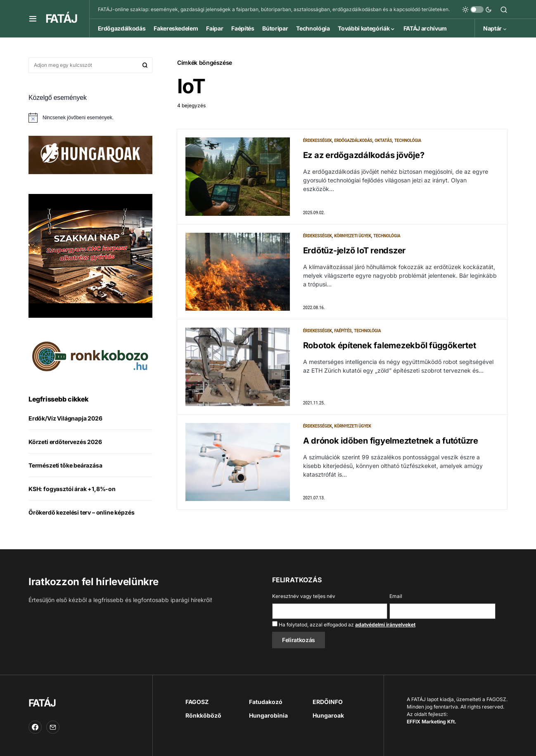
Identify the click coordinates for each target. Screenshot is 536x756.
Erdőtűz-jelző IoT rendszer (355, 250)
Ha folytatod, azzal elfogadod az (344, 624)
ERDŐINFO (328, 702)
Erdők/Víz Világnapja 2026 (65, 418)
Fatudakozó (266, 702)
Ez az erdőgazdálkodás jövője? (364, 155)
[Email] (53, 727)
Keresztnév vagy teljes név (304, 596)
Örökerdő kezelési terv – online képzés (81, 512)
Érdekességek (318, 141)
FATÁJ (61, 19)
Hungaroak (328, 715)
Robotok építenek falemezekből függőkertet (390, 345)
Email (396, 596)
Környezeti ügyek (352, 236)
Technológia (408, 141)
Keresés (145, 65)
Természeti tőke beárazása (65, 465)
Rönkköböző (203, 715)
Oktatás (383, 141)
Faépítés (343, 331)
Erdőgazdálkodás (353, 141)
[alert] (90, 118)
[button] (33, 19)
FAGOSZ (197, 702)
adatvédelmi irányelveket (385, 625)
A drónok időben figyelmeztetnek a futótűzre (391, 441)
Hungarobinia (268, 715)
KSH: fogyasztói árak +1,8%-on (72, 489)
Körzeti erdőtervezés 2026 (65, 442)
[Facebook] (35, 727)
